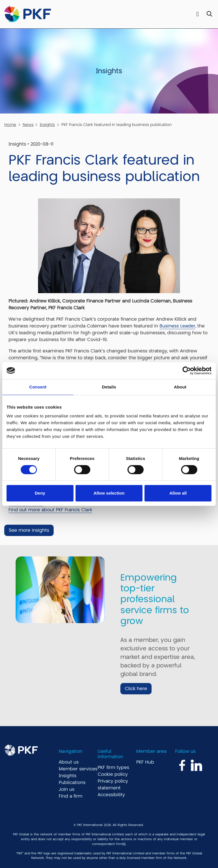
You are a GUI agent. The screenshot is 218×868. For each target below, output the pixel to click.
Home (10, 125)
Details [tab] (109, 387)
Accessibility (111, 795)
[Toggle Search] (209, 14)
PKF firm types (113, 768)
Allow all (178, 493)
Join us (67, 789)
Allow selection (109, 493)
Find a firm (71, 796)
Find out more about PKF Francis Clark (50, 510)
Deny (40, 493)
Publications (72, 783)
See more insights (29, 530)
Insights (47, 125)
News (28, 125)
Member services (78, 769)
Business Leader (177, 326)
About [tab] (180, 387)
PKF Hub (145, 762)
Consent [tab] (38, 387)
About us (69, 762)
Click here (136, 689)
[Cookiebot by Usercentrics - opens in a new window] (187, 371)
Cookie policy (113, 774)
